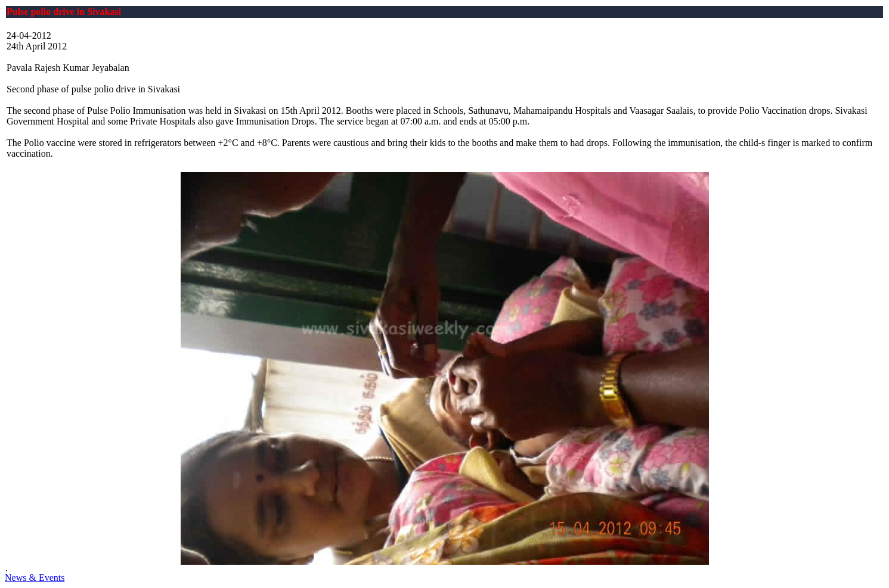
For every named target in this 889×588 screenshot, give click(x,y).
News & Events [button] (35, 578)
